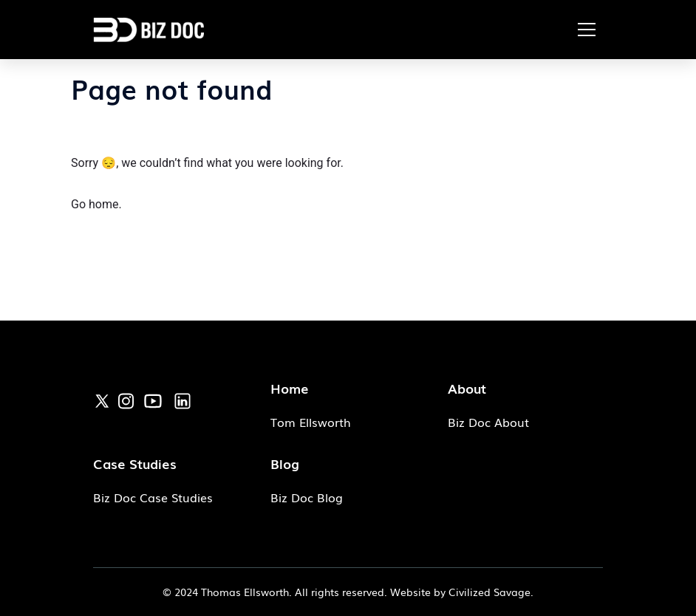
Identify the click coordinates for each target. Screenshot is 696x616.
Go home (95, 204)
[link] (102, 399)
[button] (587, 30)
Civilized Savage (489, 592)
